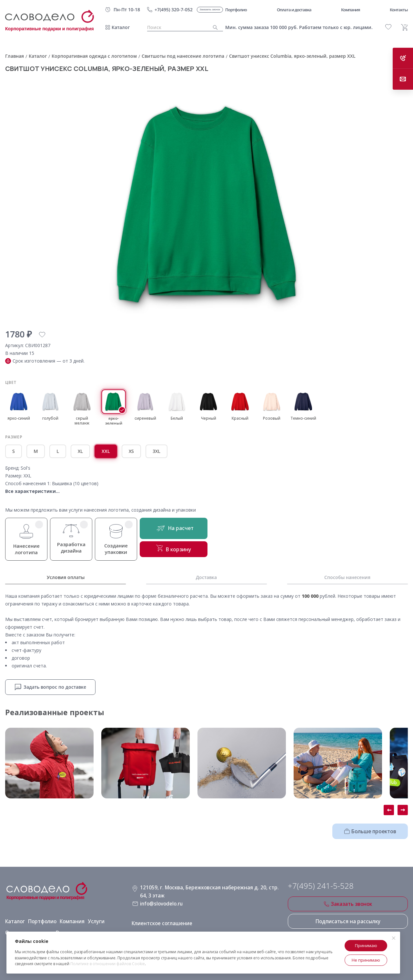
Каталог (121, 27)
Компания (68, 918)
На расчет (178, 529)
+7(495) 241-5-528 (321, 885)
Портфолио (40, 918)
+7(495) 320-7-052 (174, 10)
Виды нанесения (71, 929)
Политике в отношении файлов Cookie (108, 964)
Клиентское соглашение (160, 918)
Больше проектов (373, 830)
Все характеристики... (32, 491)
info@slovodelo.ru (160, 900)
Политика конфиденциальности (169, 929)
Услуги (91, 918)
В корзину (178, 551)
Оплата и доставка (27, 929)
